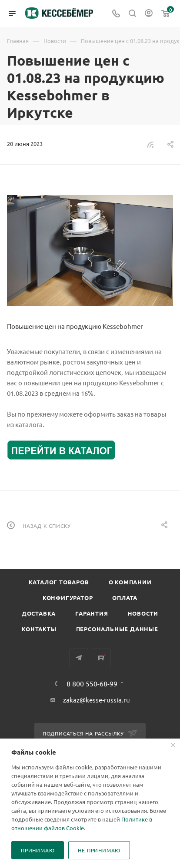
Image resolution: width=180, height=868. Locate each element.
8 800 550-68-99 (92, 683)
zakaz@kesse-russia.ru (97, 700)
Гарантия (92, 613)
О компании (130, 582)
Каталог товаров (59, 582)
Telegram (79, 658)
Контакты (39, 629)
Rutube (101, 658)
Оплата (125, 598)
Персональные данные (117, 629)
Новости (143, 613)
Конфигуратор (68, 598)
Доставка (39, 613)
